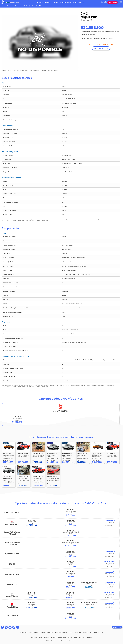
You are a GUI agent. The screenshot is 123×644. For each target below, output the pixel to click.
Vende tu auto (113, 2)
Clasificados (56, 2)
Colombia (47, 637)
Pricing (71, 632)
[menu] (121, 2)
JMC (25, 6)
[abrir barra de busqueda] (102, 2)
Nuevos (3, 6)
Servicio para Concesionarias (91, 632)
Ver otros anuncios (101, 48)
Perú (76, 637)
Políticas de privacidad (61, 632)
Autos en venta (12, 6)
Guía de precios (68, 2)
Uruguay (81, 637)
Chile (40, 637)
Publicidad (78, 632)
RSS (102, 632)
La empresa (23, 632)
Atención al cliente (33, 632)
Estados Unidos (62, 637)
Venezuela (89, 637)
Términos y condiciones (47, 632)
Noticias (47, 2)
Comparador (80, 2)
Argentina (34, 637)
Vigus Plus (31, 6)
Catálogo (39, 2)
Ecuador (53, 637)
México (70, 637)
